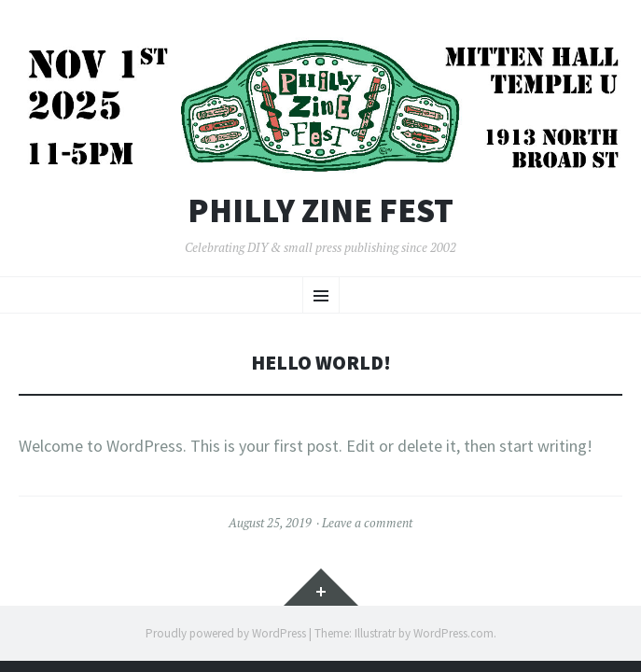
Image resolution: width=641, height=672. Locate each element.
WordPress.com (453, 633)
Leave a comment (367, 523)
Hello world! (321, 363)
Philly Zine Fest (320, 211)
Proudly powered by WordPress (226, 633)
